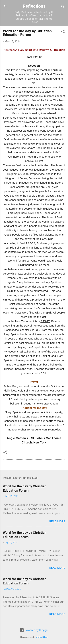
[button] (63, 32)
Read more (57, 521)
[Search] (63, 7)
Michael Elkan (42, 637)
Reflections (34, 6)
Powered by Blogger (34, 630)
